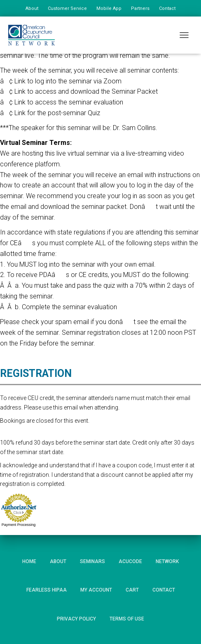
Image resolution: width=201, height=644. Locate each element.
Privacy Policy (76, 619)
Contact (167, 8)
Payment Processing (19, 525)
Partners (140, 8)
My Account (96, 590)
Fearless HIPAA (47, 590)
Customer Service (67, 8)
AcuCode (130, 561)
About (32, 8)
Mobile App (109, 8)
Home (29, 561)
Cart (132, 590)
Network (167, 561)
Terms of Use (127, 619)
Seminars (92, 561)
